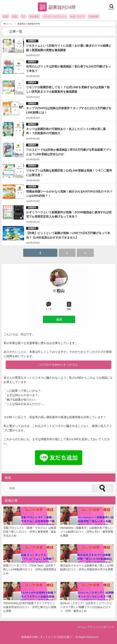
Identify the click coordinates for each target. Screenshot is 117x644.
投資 (15, 16)
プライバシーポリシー (101, 627)
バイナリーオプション (55, 16)
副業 (5, 16)
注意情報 (94, 16)
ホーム (81, 627)
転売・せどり (78, 16)
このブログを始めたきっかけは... (59, 365)
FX (23, 16)
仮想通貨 (34, 16)
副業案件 (32, 41)
